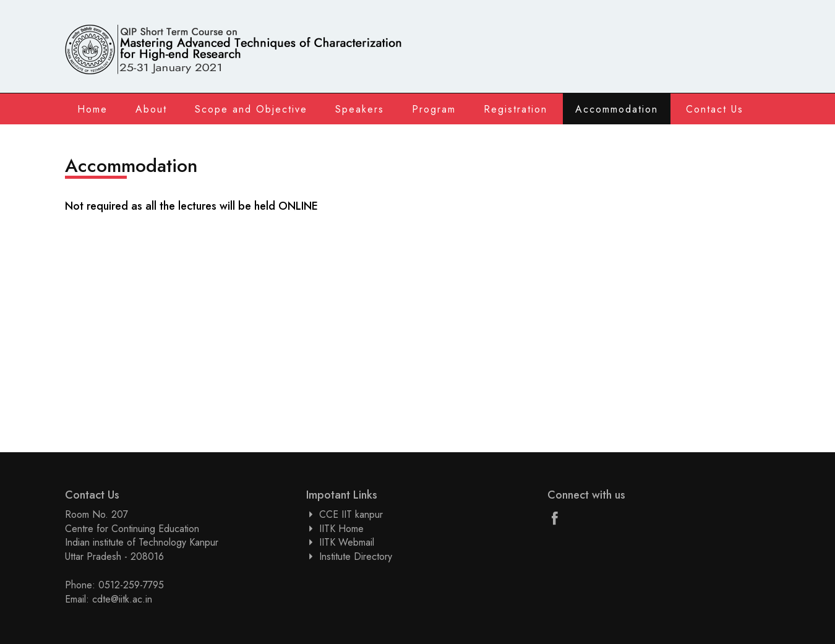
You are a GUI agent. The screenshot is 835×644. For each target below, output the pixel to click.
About (151, 109)
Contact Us (715, 109)
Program (434, 109)
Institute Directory (356, 556)
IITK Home (341, 529)
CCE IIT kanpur (351, 514)
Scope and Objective (251, 109)
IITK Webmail (347, 542)
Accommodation (617, 109)
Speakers (360, 109)
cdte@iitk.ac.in (122, 599)
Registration (516, 109)
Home (92, 109)
